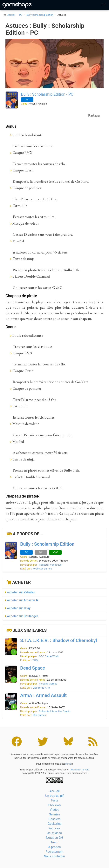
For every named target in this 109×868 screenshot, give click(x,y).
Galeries (54, 814)
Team (55, 842)
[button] (104, 5)
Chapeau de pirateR (22, 496)
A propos (54, 847)
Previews (54, 805)
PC (21, 15)
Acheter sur (20, 592)
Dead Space (33, 668)
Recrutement (54, 852)
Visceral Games (48, 684)
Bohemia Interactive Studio (55, 711)
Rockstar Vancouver (51, 565)
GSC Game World (49, 656)
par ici (68, 764)
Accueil (54, 791)
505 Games (39, 715)
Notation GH (55, 838)
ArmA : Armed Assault (43, 695)
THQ (35, 660)
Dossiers (54, 819)
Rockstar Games (42, 569)
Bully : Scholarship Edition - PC (47, 94)
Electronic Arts (41, 688)
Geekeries (54, 824)
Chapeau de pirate (21, 296)
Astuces (55, 828)
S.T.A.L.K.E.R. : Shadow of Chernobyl (59, 640)
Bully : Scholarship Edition (40, 15)
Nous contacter (54, 856)
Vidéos (54, 810)
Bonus (11, 126)
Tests (54, 800)
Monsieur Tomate (80, 770)
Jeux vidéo (54, 833)
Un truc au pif (54, 796)
